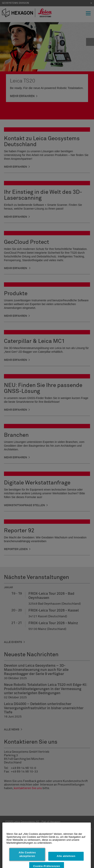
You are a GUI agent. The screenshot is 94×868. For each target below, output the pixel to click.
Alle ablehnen (66, 862)
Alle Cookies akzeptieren (27, 860)
